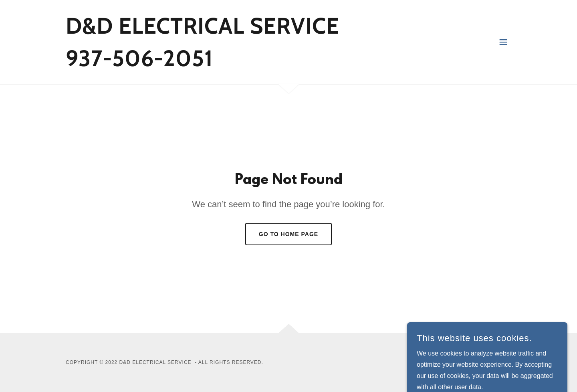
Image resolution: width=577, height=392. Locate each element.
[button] (503, 42)
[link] (203, 64)
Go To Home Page (288, 234)
